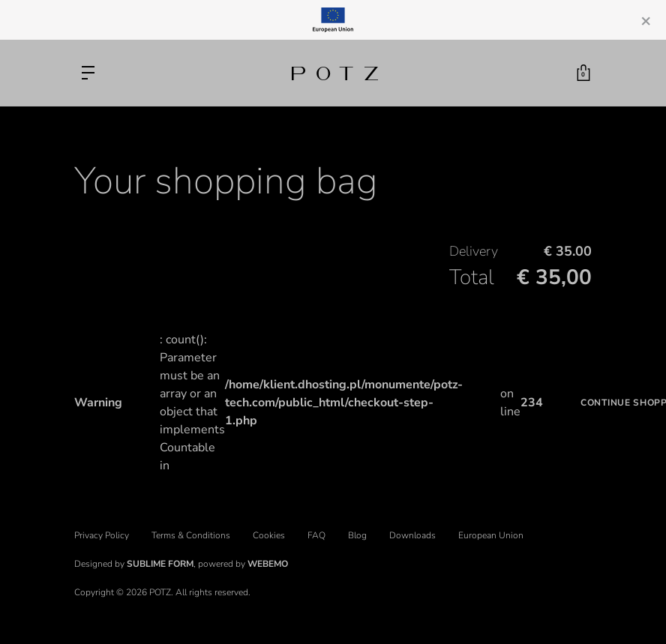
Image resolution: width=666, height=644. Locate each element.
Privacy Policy (102, 535)
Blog (357, 535)
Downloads (412, 535)
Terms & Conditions (191, 535)
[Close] (646, 20)
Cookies (269, 535)
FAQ (316, 535)
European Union (491, 535)
